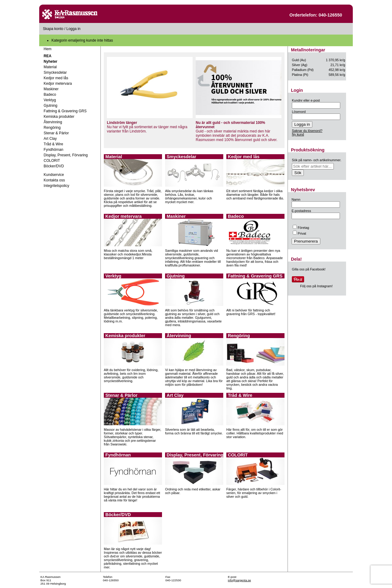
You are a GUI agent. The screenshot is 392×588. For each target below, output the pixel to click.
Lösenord (299, 112)
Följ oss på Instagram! (316, 286)
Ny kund (298, 134)
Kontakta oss (54, 180)
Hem (48, 49)
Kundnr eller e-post (306, 100)
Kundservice (54, 175)
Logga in (73, 29)
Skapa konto (53, 29)
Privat (300, 233)
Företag (301, 228)
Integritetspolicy (57, 186)
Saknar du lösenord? (307, 131)
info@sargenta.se (239, 580)
